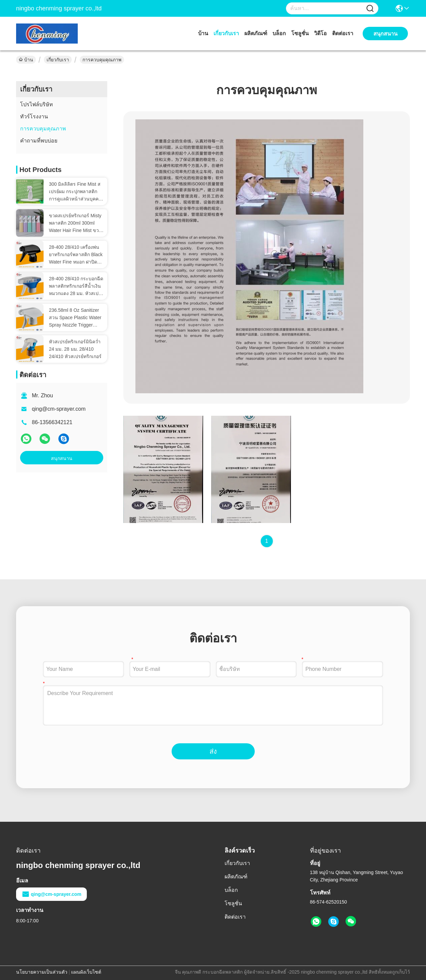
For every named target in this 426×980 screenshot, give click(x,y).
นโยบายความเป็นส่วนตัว (42, 972)
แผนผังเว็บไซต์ (86, 972)
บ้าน (203, 33)
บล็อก (279, 33)
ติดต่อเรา (343, 33)
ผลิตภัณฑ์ (256, 33)
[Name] (370, 9)
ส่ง (213, 751)
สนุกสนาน (62, 458)
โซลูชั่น (300, 33)
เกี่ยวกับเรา (226, 33)
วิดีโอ (320, 33)
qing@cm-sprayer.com (59, 409)
